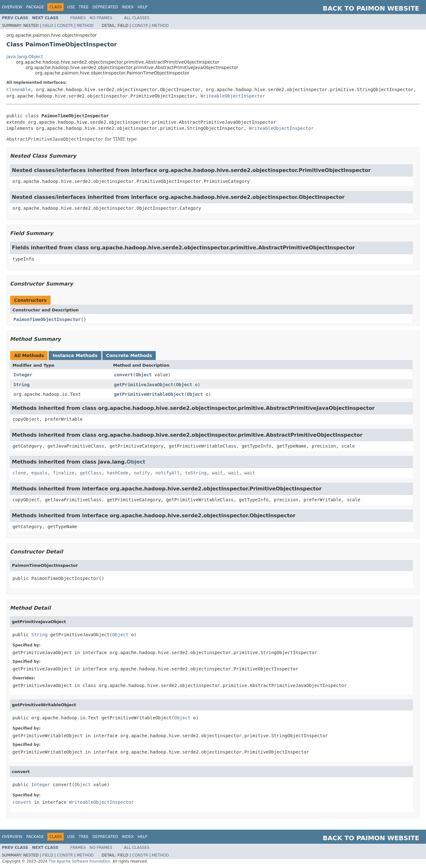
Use (71, 7)
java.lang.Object (25, 57)
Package (35, 7)
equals (39, 473)
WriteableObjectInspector (233, 96)
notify (142, 473)
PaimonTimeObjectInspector (47, 319)
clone (19, 473)
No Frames (101, 18)
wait (217, 473)
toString (196, 473)
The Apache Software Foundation (79, 861)
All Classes (137, 18)
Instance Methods (75, 356)
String (22, 385)
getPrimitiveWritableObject (149, 394)
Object (144, 375)
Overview (12, 7)
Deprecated (105, 7)
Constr (65, 26)
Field (48, 26)
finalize (63, 473)
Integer (23, 375)
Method (85, 26)
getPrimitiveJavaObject (144, 385)
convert (124, 375)
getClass (91, 473)
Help (142, 7)
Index (128, 7)
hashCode (118, 473)
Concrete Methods (129, 356)
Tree (84, 7)
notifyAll (168, 473)
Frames (78, 18)
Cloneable (19, 90)
